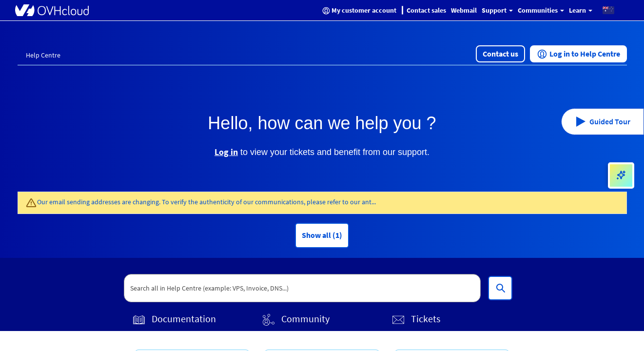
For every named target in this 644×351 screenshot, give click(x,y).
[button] (608, 10)
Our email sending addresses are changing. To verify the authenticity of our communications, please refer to (194, 202)
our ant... (363, 202)
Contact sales (426, 10)
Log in (226, 152)
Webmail (464, 10)
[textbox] (302, 288)
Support (497, 10)
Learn (581, 10)
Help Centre (43, 55)
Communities (541, 10)
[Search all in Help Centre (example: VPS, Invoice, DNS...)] (500, 288)
